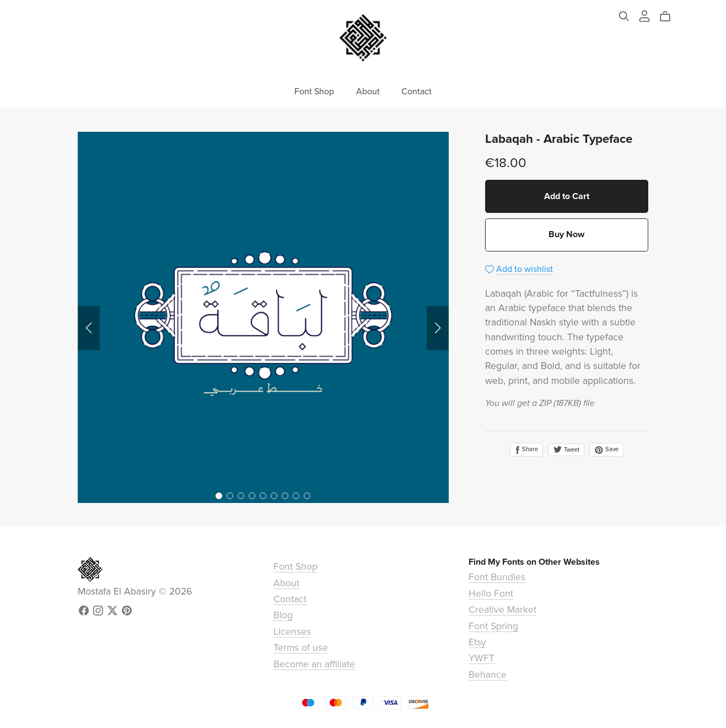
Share (526, 449)
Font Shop (314, 91)
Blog (283, 615)
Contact (416, 91)
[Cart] (669, 17)
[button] (89, 328)
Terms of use (301, 648)
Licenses (292, 632)
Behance (488, 675)
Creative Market (502, 610)
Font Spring (493, 626)
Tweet (566, 450)
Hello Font (491, 594)
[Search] (624, 16)
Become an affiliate (314, 664)
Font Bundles (497, 577)
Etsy (477, 642)
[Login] (644, 15)
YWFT (482, 658)
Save (606, 449)
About (368, 91)
